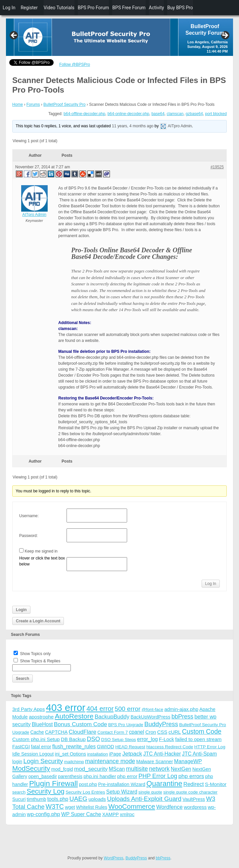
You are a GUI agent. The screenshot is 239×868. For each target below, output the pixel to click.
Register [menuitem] (29, 8)
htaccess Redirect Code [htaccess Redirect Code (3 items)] (170, 747)
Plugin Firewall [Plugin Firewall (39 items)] (53, 784)
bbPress (163, 858)
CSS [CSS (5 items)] (162, 732)
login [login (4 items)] (17, 762)
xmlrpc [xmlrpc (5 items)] (127, 814)
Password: (28, 536)
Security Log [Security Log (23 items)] (45, 791)
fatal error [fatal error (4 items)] (41, 747)
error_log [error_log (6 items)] (147, 739)
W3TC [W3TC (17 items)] (55, 806)
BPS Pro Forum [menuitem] (94, 8)
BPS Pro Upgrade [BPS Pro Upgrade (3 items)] (126, 725)
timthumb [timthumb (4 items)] (37, 799)
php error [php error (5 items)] (127, 776)
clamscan (175, 114)
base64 (158, 114)
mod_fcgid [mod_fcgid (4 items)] (62, 769)
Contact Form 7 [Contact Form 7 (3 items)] (113, 732)
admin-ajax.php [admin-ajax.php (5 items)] (181, 709)
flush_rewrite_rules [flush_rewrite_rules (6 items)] (74, 746)
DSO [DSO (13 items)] (93, 739)
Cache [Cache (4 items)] (37, 732)
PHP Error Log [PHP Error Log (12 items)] (158, 776)
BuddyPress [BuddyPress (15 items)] (161, 724)
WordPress (113, 858)
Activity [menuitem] (157, 8)
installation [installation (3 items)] (97, 754)
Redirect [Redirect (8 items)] (194, 784)
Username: (29, 516)
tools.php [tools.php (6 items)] (58, 799)
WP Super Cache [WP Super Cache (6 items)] (81, 814)
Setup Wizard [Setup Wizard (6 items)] (122, 792)
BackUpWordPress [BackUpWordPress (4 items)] (150, 717)
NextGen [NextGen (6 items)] (181, 769)
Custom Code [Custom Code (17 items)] (202, 731)
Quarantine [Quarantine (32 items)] (164, 784)
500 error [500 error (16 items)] (127, 709)
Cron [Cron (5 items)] (151, 732)
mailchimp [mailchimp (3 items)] (74, 762)
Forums (33, 104)
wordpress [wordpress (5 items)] (195, 807)
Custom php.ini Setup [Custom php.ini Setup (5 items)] (36, 739)
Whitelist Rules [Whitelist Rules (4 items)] (92, 807)
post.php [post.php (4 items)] (88, 784)
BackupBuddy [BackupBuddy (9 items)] (112, 717)
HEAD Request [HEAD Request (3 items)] (130, 747)
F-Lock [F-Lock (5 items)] (167, 739)
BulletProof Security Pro (64, 104)
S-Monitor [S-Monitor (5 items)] (216, 784)
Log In (211, 584)
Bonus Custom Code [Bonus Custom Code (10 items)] (81, 724)
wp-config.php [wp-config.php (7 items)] (43, 814)
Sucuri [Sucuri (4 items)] (19, 799)
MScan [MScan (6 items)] (117, 769)
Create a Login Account (38, 621)
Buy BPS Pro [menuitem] (180, 8)
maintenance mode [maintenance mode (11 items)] (110, 761)
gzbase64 (194, 114)
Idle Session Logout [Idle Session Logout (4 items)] (33, 754)
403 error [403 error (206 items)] (66, 707)
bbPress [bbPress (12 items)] (182, 717)
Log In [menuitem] (9, 8)
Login (21, 610)
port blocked (216, 114)
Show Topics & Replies (40, 661)
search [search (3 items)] (19, 792)
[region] (119, 37)
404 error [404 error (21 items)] (100, 709)
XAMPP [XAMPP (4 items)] (111, 814)
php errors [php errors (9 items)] (191, 776)
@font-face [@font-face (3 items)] (152, 709)
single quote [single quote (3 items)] (150, 792)
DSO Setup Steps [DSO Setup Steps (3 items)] (119, 740)
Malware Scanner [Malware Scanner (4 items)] (155, 762)
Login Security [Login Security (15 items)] (43, 761)
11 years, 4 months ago (133, 126)
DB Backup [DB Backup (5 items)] (73, 739)
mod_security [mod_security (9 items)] (91, 769)
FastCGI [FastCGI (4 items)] (21, 747)
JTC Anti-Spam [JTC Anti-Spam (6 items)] (199, 754)
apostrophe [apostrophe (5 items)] (41, 717)
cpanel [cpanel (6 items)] (136, 732)
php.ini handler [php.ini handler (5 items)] (100, 776)
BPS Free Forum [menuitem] (129, 8)
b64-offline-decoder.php (84, 114)
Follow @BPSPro (75, 64)
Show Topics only (35, 654)
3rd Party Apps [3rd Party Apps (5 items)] (28, 709)
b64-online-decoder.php (128, 114)
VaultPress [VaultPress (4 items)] (194, 799)
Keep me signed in (41, 551)
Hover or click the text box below (42, 561)
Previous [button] (14, 36)
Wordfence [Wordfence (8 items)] (169, 807)
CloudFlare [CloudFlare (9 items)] (83, 732)
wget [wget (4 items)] (70, 807)
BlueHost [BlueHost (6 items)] (42, 724)
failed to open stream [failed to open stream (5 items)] (198, 739)
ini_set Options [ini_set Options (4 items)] (71, 754)
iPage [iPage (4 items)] (115, 754)
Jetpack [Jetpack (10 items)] (132, 754)
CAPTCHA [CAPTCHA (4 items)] (56, 732)
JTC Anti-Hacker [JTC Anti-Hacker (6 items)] (162, 754)
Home (18, 104)
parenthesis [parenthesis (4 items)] (70, 776)
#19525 (217, 167)
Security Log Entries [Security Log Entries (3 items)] (85, 792)
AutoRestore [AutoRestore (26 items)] (74, 716)
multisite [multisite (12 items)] (137, 769)
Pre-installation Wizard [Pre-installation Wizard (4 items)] (122, 784)
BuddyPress (136, 858)
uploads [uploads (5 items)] (97, 799)
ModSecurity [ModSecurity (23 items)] (31, 768)
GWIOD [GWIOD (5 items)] (105, 746)
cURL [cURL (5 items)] (175, 732)
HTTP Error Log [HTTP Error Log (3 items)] (210, 747)
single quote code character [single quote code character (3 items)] (190, 792)
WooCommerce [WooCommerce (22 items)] (132, 806)
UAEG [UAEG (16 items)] (78, 799)
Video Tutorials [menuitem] (59, 8)
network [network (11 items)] (159, 769)
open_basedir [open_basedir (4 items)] (43, 776)
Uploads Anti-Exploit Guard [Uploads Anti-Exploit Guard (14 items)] (144, 799)
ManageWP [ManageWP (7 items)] (188, 761)
